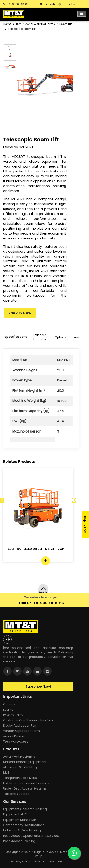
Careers (9, 704)
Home (7, 24)
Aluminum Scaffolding (20, 767)
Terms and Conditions (48, 862)
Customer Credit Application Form (29, 720)
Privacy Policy (13, 715)
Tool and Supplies (16, 794)
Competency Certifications (24, 825)
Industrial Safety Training (22, 830)
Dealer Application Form (21, 726)
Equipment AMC (15, 814)
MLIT (6, 773)
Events (8, 710)
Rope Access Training (19, 841)
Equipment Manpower (20, 820)
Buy (18, 24)
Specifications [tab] (16, 337)
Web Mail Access (16, 741)
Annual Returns (14, 736)
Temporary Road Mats (20, 778)
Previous (2, 500)
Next (74, 500)
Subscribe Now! (38, 687)
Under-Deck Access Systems (25, 788)
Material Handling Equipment (25, 762)
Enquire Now (20, 313)
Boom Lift (66, 24)
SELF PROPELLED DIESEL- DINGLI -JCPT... (38, 549)
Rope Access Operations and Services (31, 836)
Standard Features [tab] (40, 337)
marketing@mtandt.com (62, 4)
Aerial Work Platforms (40, 24)
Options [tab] (60, 337)
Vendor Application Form (21, 731)
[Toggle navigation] (82, 14)
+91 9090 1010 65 (18, 4)
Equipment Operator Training (25, 809)
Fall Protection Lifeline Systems (26, 783)
